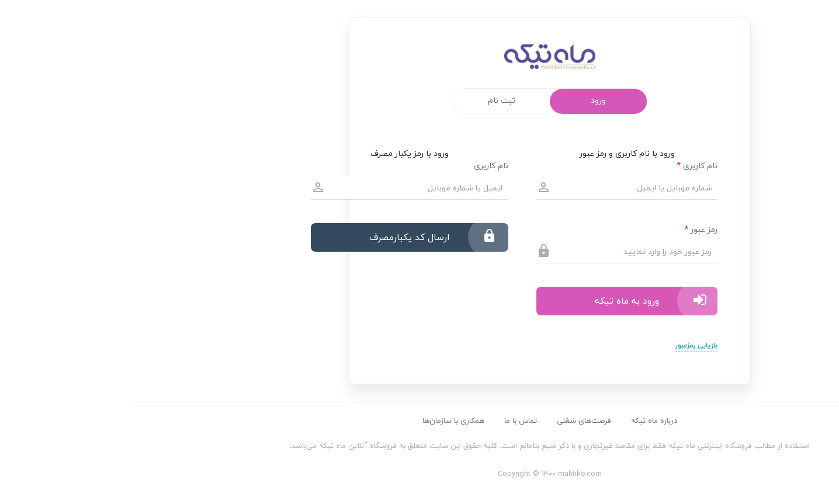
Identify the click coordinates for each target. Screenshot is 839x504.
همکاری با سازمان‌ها (323, 420)
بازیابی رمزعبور (566, 345)
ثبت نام (371, 100)
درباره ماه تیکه (524, 420)
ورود (468, 100)
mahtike (419, 62)
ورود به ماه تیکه (520, 301)
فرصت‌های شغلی (454, 420)
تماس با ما (390, 420)
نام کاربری (567, 166)
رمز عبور (571, 229)
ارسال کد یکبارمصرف (303, 237)
